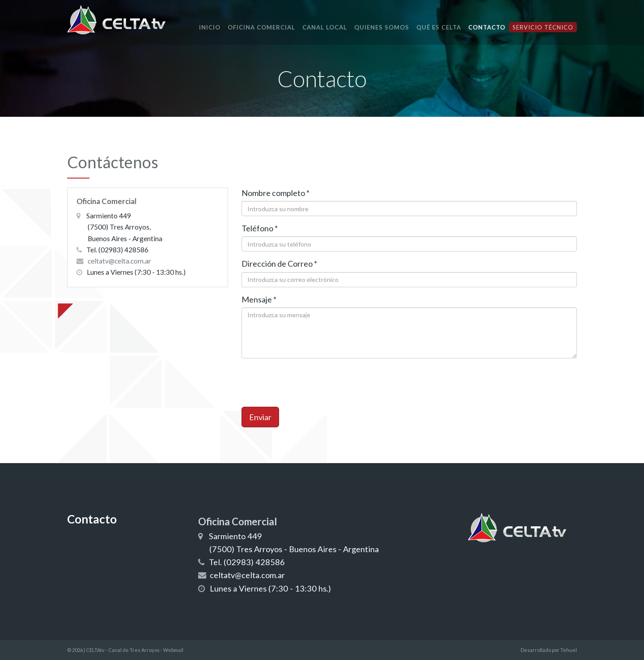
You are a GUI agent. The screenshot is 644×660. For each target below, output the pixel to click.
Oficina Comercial (261, 27)
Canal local (325, 27)
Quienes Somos (382, 27)
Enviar (260, 417)
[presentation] (309, 383)
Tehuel (569, 650)
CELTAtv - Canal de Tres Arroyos (123, 650)
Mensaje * (259, 299)
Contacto (487, 27)
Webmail (173, 650)
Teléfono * (260, 228)
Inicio (210, 27)
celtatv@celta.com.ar (119, 261)
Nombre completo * (275, 193)
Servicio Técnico (543, 27)
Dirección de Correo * (279, 264)
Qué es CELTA (439, 27)
